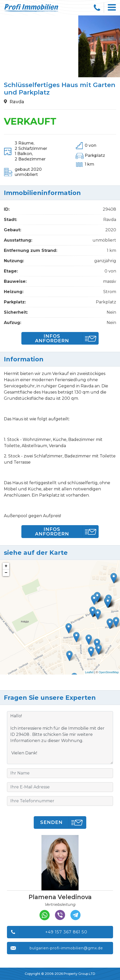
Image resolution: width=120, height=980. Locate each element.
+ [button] (6, 566)
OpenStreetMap (109, 672)
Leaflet (89, 672)
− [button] (6, 573)
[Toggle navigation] (112, 8)
